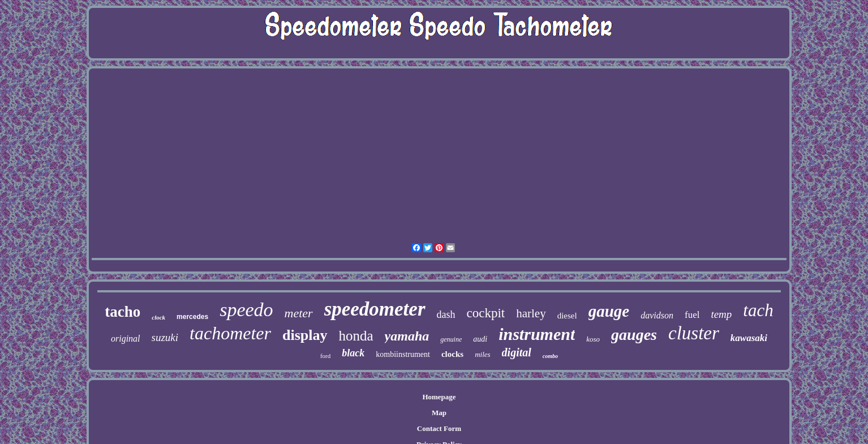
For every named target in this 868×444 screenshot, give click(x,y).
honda (356, 336)
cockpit (486, 313)
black (353, 353)
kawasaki (749, 338)
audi (480, 339)
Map (439, 413)
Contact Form (439, 428)
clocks (452, 354)
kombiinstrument (403, 354)
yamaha (407, 336)
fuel (692, 315)
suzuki (165, 337)
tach (758, 310)
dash (446, 314)
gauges (634, 335)
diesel (567, 316)
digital (517, 352)
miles (482, 354)
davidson (657, 315)
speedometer (375, 309)
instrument (537, 334)
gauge (609, 311)
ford (325, 356)
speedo (246, 310)
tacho (123, 312)
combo (550, 356)
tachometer (230, 333)
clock (158, 317)
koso (593, 339)
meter (299, 313)
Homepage (439, 397)
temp (721, 314)
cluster (694, 333)
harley (531, 313)
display (305, 335)
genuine (451, 339)
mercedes (192, 317)
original (126, 339)
